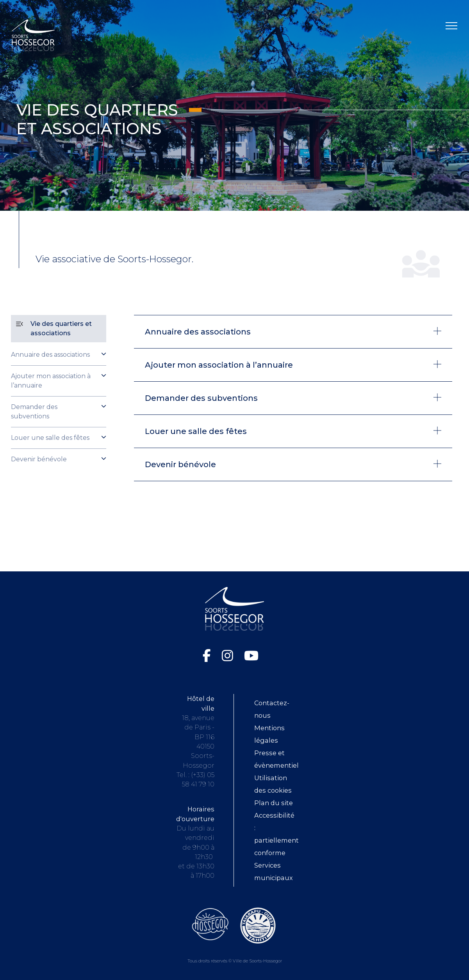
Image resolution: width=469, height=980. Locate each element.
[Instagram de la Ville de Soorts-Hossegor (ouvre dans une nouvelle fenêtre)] (229, 656)
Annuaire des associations (50, 355)
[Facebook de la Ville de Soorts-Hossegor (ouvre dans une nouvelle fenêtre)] (208, 656)
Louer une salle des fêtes (50, 438)
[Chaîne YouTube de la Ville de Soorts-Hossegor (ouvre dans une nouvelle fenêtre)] (251, 656)
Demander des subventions (34, 412)
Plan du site (274, 803)
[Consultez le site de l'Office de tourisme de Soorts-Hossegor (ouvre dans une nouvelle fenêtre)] (210, 924)
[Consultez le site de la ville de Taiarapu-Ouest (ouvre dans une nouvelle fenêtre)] (258, 925)
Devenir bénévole (39, 459)
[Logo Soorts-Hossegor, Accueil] (33, 35)
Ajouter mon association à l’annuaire (51, 381)
